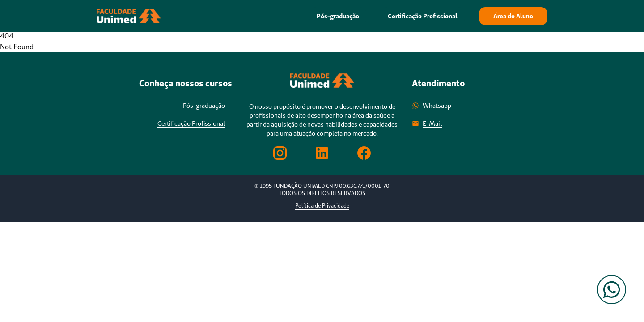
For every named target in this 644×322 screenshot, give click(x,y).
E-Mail (427, 123)
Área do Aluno (513, 16)
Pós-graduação (338, 16)
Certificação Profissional (423, 16)
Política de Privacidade (322, 205)
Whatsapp (432, 106)
